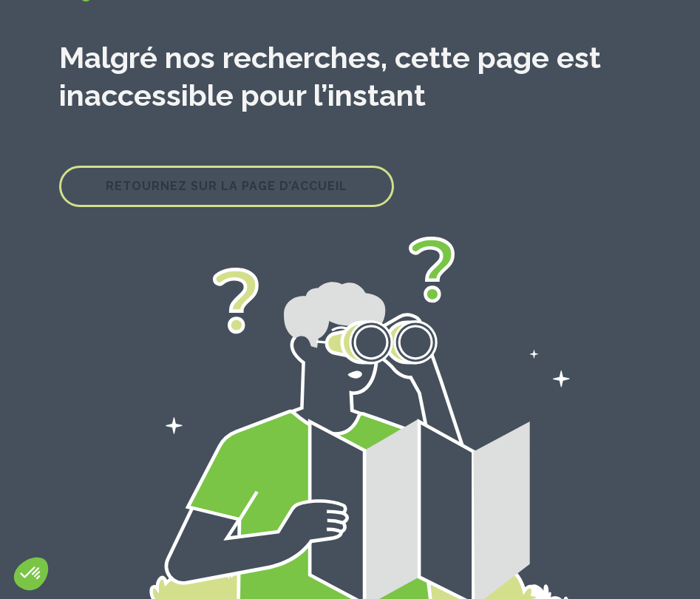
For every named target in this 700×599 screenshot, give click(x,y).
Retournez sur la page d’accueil (227, 186)
